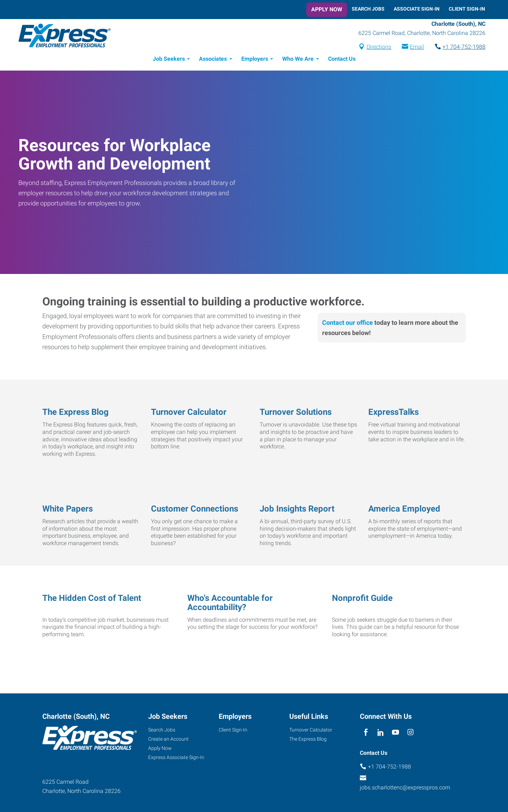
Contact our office (347, 323)
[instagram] (410, 733)
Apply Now (327, 9)
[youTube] (396, 733)
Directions (379, 47)
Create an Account (168, 739)
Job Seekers (169, 59)
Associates (213, 59)
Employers (255, 59)
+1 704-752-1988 (464, 47)
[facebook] (366, 733)
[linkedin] (380, 733)
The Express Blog (308, 739)
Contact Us (342, 59)
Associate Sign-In (417, 9)
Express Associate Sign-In (176, 758)
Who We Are (298, 59)
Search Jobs (368, 9)
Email (416, 47)
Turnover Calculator (311, 730)
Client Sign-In (467, 9)
